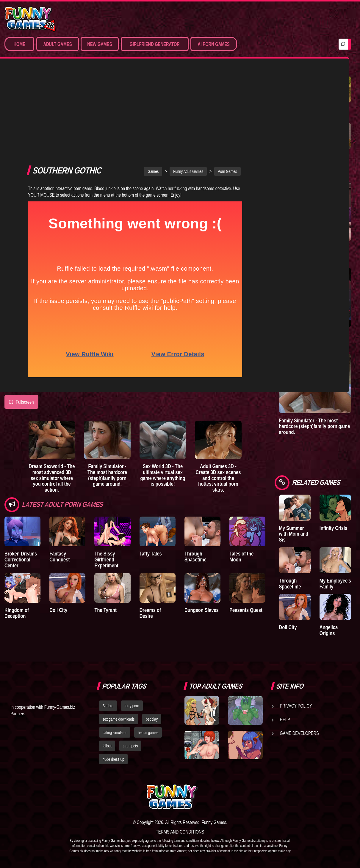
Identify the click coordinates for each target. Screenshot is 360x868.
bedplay (152, 719)
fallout (107, 746)
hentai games (148, 733)
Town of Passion (288, 159)
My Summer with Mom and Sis (294, 534)
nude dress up (114, 759)
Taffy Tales (151, 470)
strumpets (130, 746)
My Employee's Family (335, 584)
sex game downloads (119, 719)
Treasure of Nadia (291, 113)
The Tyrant (105, 527)
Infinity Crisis (334, 528)
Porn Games (227, 88)
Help (285, 719)
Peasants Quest (246, 527)
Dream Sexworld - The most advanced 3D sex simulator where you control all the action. (52, 394)
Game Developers (299, 733)
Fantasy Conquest (60, 473)
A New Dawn (333, 110)
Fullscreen (21, 318)
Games (153, 88)
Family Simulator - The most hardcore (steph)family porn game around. (107, 392)
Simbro (108, 706)
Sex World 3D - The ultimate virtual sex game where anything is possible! (163, 392)
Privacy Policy (296, 706)
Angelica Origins (329, 630)
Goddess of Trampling (332, 159)
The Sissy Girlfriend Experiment (106, 476)
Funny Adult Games (188, 88)
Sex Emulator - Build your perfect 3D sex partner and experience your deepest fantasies (314, 254)
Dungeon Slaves (202, 527)
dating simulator (115, 733)
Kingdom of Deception (17, 530)
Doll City (58, 527)
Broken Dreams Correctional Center (21, 476)
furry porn (132, 706)
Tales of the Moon (241, 473)
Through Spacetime (195, 473)
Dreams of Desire (150, 530)
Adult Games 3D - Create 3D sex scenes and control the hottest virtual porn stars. (218, 394)
